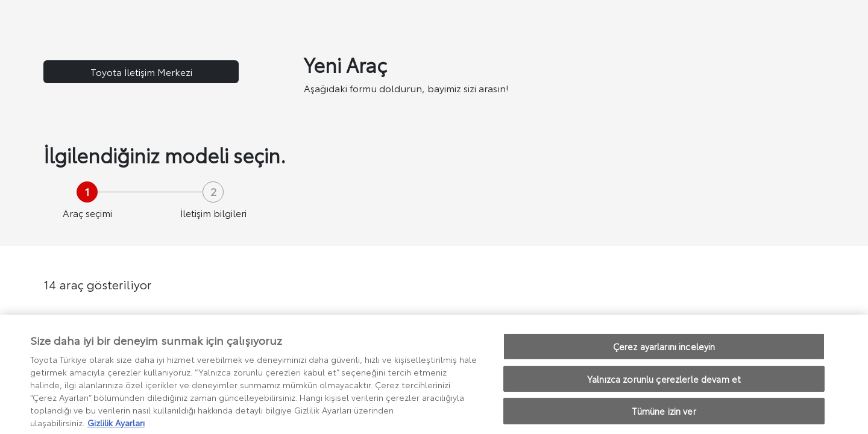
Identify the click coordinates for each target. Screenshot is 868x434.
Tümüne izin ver (664, 417)
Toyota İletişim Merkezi (141, 71)
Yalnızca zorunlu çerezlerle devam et (664, 385)
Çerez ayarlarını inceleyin (664, 353)
